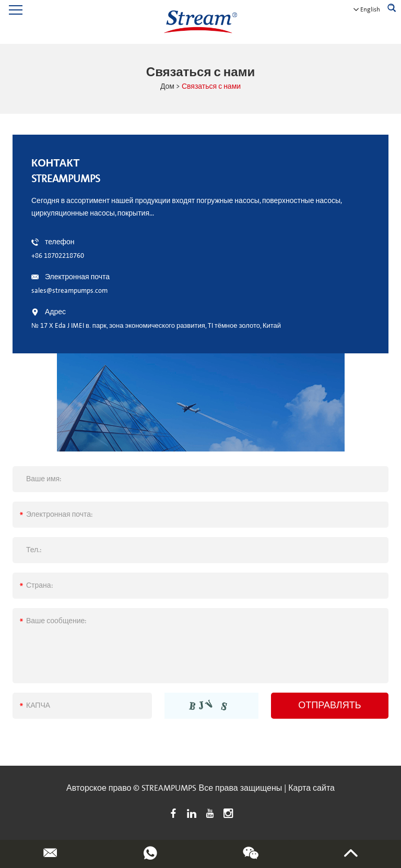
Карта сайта (311, 788)
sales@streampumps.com (69, 291)
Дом (167, 87)
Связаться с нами (211, 87)
